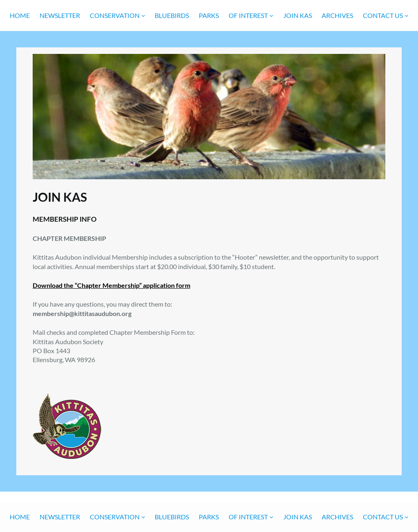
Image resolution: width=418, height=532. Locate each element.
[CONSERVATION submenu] (143, 16)
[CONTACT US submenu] (407, 16)
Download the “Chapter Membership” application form (111, 285)
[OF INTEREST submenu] (271, 16)
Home (20, 15)
